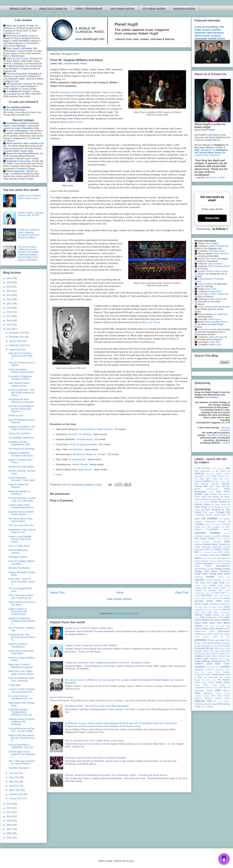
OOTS (221, 617)
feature (218, 555)
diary (227, 541)
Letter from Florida (211, 588)
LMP (220, 590)
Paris (212, 631)
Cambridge (199, 515)
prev (228, 637)
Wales (198, 693)
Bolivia (211, 492)
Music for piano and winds (83, 444)
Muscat (216, 598)
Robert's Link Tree (21, 8)
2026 (9, 278)
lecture (205, 585)
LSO (223, 593)
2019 (9, 308)
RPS (217, 648)
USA (221, 688)
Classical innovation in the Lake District (21, 652)
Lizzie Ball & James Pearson (212, 294)
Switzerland (200, 675)
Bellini (85, 469)
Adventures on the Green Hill (215, 471)
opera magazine (222, 620)
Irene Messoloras (217, 251)
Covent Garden (208, 539)
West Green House (220, 696)
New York (208, 607)
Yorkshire (209, 707)
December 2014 (17, 333)
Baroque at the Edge (221, 481)
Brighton (207, 494)
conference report (202, 536)
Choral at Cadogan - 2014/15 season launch (21, 371)
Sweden (226, 672)
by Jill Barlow (214, 507)
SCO (228, 653)
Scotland (199, 656)
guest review (224, 574)
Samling (207, 653)
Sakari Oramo (109, 92)
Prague (215, 637)
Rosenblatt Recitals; (204, 648)
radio (217, 640)
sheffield (198, 659)
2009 (9, 821)
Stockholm (199, 670)
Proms (84, 64)
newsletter (199, 610)
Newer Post (57, 592)
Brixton (206, 499)
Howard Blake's (96, 429)
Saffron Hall (208, 651)
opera (227, 617)
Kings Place (218, 583)
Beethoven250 (212, 489)
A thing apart (15, 685)
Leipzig (198, 588)
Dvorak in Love (16, 416)
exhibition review (207, 555)
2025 (9, 282)
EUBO (227, 552)
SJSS (206, 659)
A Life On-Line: (218, 468)
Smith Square (224, 659)
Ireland (209, 580)
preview (200, 640)
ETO (221, 552)
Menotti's (80, 434)
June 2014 (14, 777)
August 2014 (15, 350)
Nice (206, 610)
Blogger (130, 861)
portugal (206, 637)
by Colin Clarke (219, 504)
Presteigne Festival (18, 557)
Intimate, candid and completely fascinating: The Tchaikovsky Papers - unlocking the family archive (116, 775)
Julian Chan (211, 289)
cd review (209, 518)
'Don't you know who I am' (21, 525)
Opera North (201, 623)
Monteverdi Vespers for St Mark (89, 454)
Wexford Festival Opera (217, 698)
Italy (223, 580)
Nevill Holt (225, 604)
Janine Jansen (75, 122)
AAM (228, 468)
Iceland (221, 577)
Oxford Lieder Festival (212, 629)
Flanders (205, 561)
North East (200, 612)
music (221, 598)
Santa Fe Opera (218, 653)
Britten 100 (218, 497)
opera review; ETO (211, 626)
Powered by (212, 229)
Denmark (217, 542)
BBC (61, 64)
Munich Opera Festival (203, 598)
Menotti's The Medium (19, 568)
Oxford (198, 629)
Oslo (228, 626)
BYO (205, 512)
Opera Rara (215, 623)
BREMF (198, 494)
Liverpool (212, 590)
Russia (222, 648)
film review (222, 558)
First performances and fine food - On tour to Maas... (22, 730)
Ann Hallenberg (220, 314)
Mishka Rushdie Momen (216, 322)
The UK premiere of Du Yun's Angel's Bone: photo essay (94, 741)
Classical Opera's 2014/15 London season (21, 513)
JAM (197, 583)
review (197, 646)
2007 (9, 829)
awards (227, 476)
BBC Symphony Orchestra (68, 92)
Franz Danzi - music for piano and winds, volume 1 (22, 582)
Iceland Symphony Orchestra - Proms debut (22, 479)
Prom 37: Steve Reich (19, 546)
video (218, 690)
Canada (209, 515)
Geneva (218, 564)
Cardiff (217, 515)
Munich (227, 596)
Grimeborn (225, 571)
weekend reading (202, 696)
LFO (228, 588)
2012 (9, 808)
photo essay (213, 634)
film (215, 558)
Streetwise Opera (223, 670)
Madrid (197, 596)
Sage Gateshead (222, 651)
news (227, 607)
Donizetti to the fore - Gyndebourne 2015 (19, 443)
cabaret (212, 512)
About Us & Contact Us (53, 8)
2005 (9, 838)
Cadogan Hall (223, 512)
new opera (199, 607)
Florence (213, 561)
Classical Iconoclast (225, 429)
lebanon (198, 585)
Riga (216, 646)
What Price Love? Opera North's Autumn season (21, 673)
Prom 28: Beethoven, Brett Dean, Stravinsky (21, 679)
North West (213, 612)
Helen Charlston (221, 254)
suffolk (218, 672)
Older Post (182, 592)
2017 (9, 316)
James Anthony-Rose (208, 307)
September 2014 (17, 345)
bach (196, 479)
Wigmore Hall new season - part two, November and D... (22, 738)
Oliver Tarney (214, 266)
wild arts (218, 701)
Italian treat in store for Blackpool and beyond (21, 666)
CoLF (228, 527)
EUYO (197, 555)
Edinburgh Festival (221, 547)
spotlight (225, 667)
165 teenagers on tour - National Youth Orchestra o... (22, 754)
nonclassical (218, 610)
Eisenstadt (199, 549)
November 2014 (17, 337)
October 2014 (16, 341)
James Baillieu (212, 243)
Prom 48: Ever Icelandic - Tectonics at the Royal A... (21, 356)
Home (59, 475)
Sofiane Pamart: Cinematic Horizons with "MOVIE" (91, 645)
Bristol (214, 494)
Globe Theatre (203, 566)
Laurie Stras (203, 329)
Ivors (228, 580)
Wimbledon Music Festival (206, 704)
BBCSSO (226, 486)
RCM (228, 640)
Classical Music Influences (207, 155)
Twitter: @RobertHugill (89, 8)
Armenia (207, 476)
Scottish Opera (211, 656)
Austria (221, 476)
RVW (228, 648)
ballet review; (224, 479)
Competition (213, 529)
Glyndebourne (223, 566)
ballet (202, 479)
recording (226, 643)
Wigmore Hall (203, 701)
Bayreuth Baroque (210, 484)
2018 (9, 312)
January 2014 (16, 798)
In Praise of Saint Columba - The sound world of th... (22, 690)
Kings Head (205, 583)
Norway (216, 615)
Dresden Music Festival (214, 544)
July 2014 (14, 773)
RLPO (221, 646)
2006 (9, 833)
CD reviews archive (154, 8)
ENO (197, 552)
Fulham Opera (224, 561)
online (215, 617)
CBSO (224, 515)
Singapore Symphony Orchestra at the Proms (21, 454)
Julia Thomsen (215, 264)
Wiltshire (227, 701)
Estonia (215, 552)
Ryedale (198, 651)
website (227, 693)
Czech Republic (223, 539)
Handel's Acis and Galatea (21, 467)
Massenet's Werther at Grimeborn (19, 493)
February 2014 (16, 794)
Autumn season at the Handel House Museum (21, 506)
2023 (9, 291)
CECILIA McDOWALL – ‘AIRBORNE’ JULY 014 (21, 746)
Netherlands (215, 604)
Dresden (198, 544)
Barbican (207, 481)
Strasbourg (210, 670)
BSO (220, 499)
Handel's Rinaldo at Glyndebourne (18, 645)
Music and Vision (150, 322)
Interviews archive (184, 8)
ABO (197, 471)
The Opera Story (209, 680)
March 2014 (15, 790)
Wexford (198, 698)
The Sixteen (224, 680)
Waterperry (208, 693)
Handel (80, 464)
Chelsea (198, 522)
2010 (9, 817)
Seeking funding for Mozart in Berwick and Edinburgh (21, 722)
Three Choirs (201, 685)
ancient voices (223, 474)
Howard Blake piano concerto (18, 551)
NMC (210, 610)
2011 (9, 812)
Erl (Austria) (205, 552)
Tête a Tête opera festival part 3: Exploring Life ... (21, 597)
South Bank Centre (218, 664)
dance (197, 542)
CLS (203, 527)
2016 (9, 321)
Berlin (227, 489)
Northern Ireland (203, 615)
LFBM (223, 588)
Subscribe (212, 218)
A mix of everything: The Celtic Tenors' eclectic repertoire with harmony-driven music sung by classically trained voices (210, 33)
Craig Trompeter (206, 284)
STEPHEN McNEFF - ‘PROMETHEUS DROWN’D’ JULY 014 (20, 712)
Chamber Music (84, 439)
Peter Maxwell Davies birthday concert (19, 384)
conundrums (216, 536)
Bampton (198, 481)
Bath (197, 484)
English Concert (222, 549)
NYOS (197, 617)
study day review (203, 672)
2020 (9, 304)
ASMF (214, 476)
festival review (208, 558)
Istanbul (217, 580)
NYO (228, 615)
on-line (208, 617)
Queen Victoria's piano (62, 697)
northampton (225, 612)
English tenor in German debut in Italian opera (89, 628)
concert (227, 529)
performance (224, 631)
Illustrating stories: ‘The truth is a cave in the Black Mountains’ (97, 706)
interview (200, 580)
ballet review (212, 479)
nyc (223, 615)
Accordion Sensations (19, 768)
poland (197, 637)
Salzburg (198, 653)
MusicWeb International (219, 435)
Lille (205, 590)
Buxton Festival (219, 502)
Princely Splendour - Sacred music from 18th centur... (22, 499)
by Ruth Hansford (211, 510)
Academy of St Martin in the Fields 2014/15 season (22, 428)
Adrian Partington (217, 246)
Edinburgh (206, 547)
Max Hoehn (212, 259)
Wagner (227, 690)
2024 (9, 287)
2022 (9, 295)
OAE (202, 617)
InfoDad (226, 443)
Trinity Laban (218, 685)
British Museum (224, 494)
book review (223, 492)
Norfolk (226, 610)
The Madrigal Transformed (21, 438)
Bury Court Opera (202, 502)
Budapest (226, 499)
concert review (72, 64)
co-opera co (218, 527)
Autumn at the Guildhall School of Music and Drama (20, 539)
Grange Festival (222, 569)
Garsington (208, 563)
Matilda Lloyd (215, 345)
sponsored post (213, 667)
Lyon (228, 593)
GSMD (198, 574)
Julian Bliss (215, 342)
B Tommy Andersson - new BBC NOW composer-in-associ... (22, 393)
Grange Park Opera (206, 571)
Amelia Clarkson (216, 299)
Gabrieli (198, 563)
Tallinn (208, 675)
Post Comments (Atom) (126, 613)
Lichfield (198, 590)
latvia (228, 583)
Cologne (198, 529)
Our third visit (76, 449)
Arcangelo (199, 476)
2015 (9, 325)
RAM (222, 640)
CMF (209, 527)
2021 (9, 299)
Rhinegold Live (207, 646)
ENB (212, 549)
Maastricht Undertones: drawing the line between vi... (22, 621)
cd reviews (225, 519)
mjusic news (218, 596)
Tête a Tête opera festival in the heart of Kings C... (22, 762)
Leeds (212, 585)
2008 (9, 825)
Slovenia (214, 659)
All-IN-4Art (210, 474)
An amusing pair (77, 459)
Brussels (213, 499)
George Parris (215, 292)
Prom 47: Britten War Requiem (19, 486)
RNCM (227, 646)
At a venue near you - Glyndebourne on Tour (21, 697)
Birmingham (200, 492)
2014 (9, 329)
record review (214, 643)
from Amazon (211, 397)
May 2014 (14, 782)
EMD (207, 549)
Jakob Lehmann (216, 337)
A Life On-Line (202, 468)
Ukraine (215, 688)
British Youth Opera (203, 497)
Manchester (207, 595)
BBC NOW (215, 486)
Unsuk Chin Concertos (19, 433)
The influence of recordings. (22, 449)
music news (214, 601)
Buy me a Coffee (217, 178)
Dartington (206, 542)
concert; (227, 533)
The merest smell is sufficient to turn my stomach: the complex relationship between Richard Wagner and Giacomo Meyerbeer (28, 253)
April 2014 (14, 786)
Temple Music (218, 675)
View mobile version (119, 599)
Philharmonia (200, 634)
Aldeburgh (199, 474)
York (203, 707)
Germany (226, 563)
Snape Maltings (202, 661)
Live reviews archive (122, 8)
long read (210, 593)
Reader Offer (200, 643)
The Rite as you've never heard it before (20, 520)
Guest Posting (209, 574)
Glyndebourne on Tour (204, 569)
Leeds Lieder (224, 585)
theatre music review (204, 682)
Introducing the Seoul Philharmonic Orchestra (21, 401)
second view (224, 656)
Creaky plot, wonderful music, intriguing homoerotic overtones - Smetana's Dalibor (108, 663)
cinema (207, 524)
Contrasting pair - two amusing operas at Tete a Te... (22, 637)
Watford (218, 693)
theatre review (223, 682)
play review (225, 634)
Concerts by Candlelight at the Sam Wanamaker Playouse (21, 409)
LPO (217, 593)
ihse (228, 577)
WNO (220, 704)
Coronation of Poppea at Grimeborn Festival (20, 378)
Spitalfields (200, 667)
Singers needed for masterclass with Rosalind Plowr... (18, 612)
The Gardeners (211, 677)
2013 (9, 804)
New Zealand (218, 607)
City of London (216, 524)
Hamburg (199, 577)
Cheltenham (210, 522)
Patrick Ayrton (215, 319)
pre (222, 637)
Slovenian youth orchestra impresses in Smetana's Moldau (95, 758)
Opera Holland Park (204, 620)
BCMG (197, 489)
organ (223, 626)
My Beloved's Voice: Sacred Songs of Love (22, 531)
